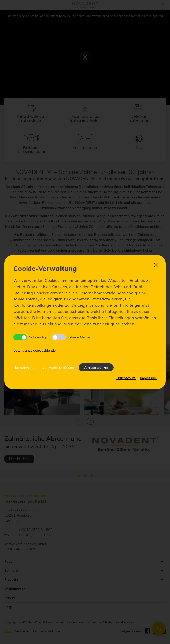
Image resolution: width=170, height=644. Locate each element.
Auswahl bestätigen (59, 368)
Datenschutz (126, 378)
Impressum (148, 378)
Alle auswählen (96, 367)
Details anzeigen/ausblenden (35, 350)
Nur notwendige (26, 368)
